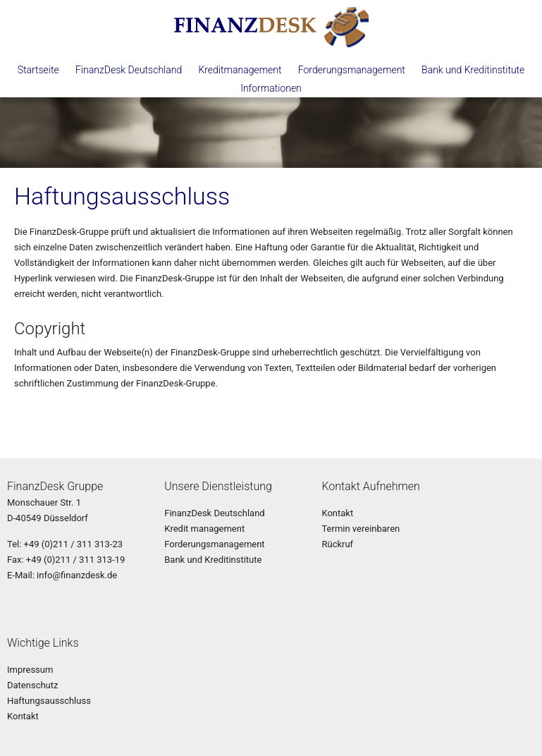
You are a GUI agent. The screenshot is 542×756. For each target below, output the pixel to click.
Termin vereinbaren (361, 529)
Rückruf (337, 544)
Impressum (30, 670)
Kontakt (337, 513)
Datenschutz (32, 685)
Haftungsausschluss (49, 701)
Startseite (38, 70)
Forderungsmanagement (352, 70)
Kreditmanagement (240, 70)
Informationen (271, 88)
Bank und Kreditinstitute (473, 70)
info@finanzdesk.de (77, 575)
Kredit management (204, 529)
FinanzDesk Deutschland (129, 70)
